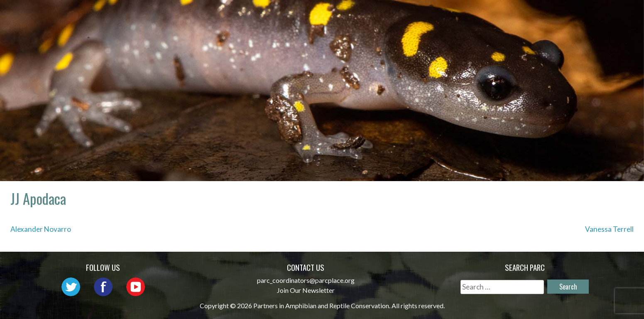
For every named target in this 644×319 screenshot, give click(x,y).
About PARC (284, 15)
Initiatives (450, 15)
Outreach (393, 15)
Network (340, 15)
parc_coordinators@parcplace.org (306, 280)
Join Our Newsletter (306, 290)
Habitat (503, 15)
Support (596, 15)
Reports (549, 15)
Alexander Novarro (41, 229)
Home (236, 15)
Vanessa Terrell (609, 229)
